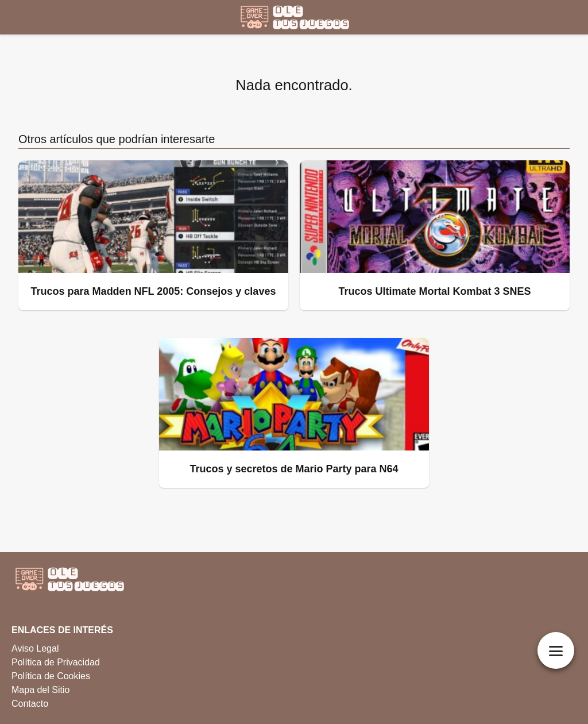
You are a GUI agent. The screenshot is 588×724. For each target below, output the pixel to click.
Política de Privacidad (56, 662)
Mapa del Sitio (40, 690)
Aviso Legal (35, 648)
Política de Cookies (51, 676)
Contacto (30, 704)
